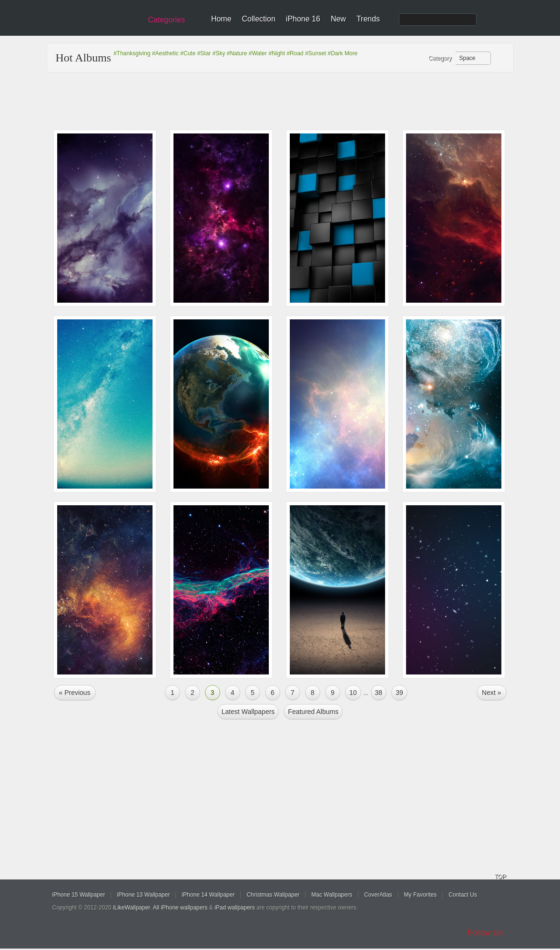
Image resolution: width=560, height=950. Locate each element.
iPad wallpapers (235, 908)
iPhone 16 (303, 19)
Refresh (500, 59)
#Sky (219, 53)
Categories (167, 20)
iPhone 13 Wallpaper (143, 895)
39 (399, 693)
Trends (368, 19)
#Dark (336, 53)
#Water (258, 53)
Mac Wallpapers (332, 895)
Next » (491, 693)
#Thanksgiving (132, 53)
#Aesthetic (165, 53)
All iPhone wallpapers (180, 908)
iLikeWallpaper (132, 908)
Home (221, 19)
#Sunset (316, 53)
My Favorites (421, 895)
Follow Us (485, 933)
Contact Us (463, 895)
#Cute (188, 53)
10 (353, 693)
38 (379, 693)
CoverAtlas (378, 895)
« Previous (75, 693)
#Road (295, 53)
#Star (204, 53)
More (351, 53)
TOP (500, 877)
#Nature (237, 53)
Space (468, 58)
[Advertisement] (286, 101)
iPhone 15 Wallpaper (79, 895)
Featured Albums (313, 712)
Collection (259, 19)
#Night (277, 53)
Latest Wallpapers (248, 712)
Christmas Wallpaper (273, 895)
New (338, 19)
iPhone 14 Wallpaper (208, 895)
